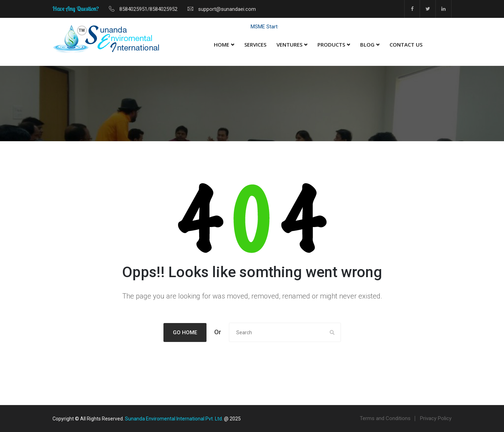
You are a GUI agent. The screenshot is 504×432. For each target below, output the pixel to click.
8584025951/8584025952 (148, 9)
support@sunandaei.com (227, 9)
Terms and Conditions (385, 418)
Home (222, 44)
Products (331, 44)
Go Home (185, 332)
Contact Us (406, 44)
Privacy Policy (436, 418)
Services (255, 44)
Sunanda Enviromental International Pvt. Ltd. (174, 419)
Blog (367, 44)
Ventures (289, 44)
